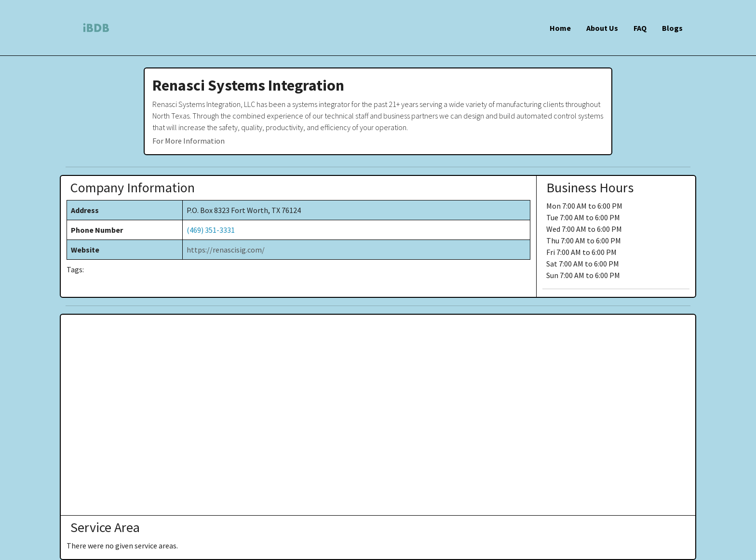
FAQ (640, 28)
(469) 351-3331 (211, 230)
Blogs (672, 28)
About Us (602, 28)
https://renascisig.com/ (226, 250)
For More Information (189, 141)
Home (560, 28)
